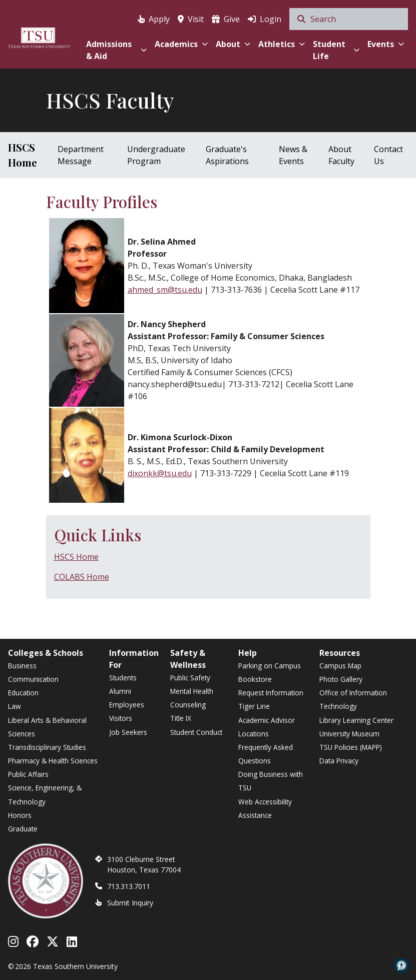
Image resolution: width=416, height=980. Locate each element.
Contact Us (388, 155)
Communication (33, 679)
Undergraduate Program (156, 155)
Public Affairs (28, 774)
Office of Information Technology (353, 699)
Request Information (271, 693)
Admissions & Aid (117, 50)
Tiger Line (254, 706)
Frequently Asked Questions (266, 754)
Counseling (188, 705)
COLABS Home (82, 577)
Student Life (336, 50)
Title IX (181, 718)
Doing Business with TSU (271, 781)
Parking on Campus (270, 666)
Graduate (23, 829)
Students (123, 678)
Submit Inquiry (130, 903)
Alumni (120, 691)
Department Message (81, 155)
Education (23, 693)
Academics (181, 44)
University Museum (349, 734)
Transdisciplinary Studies (47, 747)
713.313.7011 (129, 886)
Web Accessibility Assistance (265, 808)
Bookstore (255, 679)
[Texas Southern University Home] (39, 36)
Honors (20, 815)
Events (386, 44)
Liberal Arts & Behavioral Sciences (47, 727)
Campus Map (340, 666)
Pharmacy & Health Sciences (53, 761)
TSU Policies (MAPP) (351, 747)
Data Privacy (339, 761)
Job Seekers (128, 732)
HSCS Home (23, 155)
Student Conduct (196, 732)
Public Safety (190, 678)
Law (15, 706)
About (233, 44)
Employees (127, 705)
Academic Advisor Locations (267, 727)
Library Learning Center (356, 720)
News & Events (293, 155)
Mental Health (192, 691)
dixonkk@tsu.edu (160, 473)
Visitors (121, 718)
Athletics (282, 44)
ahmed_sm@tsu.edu (165, 290)
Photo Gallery (341, 679)
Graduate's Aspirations (227, 155)
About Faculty (341, 155)
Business (22, 666)
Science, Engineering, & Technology (45, 794)
